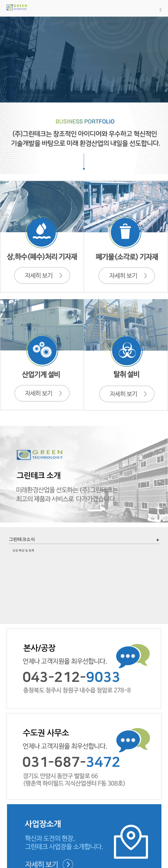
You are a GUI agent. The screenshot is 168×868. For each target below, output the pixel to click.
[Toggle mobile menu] (161, 10)
